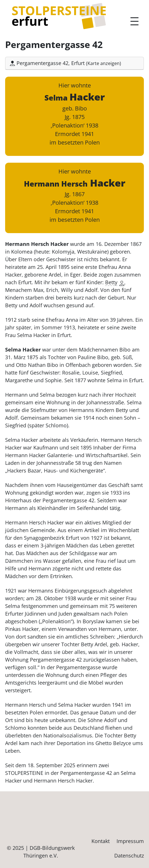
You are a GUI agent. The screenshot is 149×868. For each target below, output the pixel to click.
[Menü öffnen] (134, 21)
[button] (74, 63)
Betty (115, 282)
